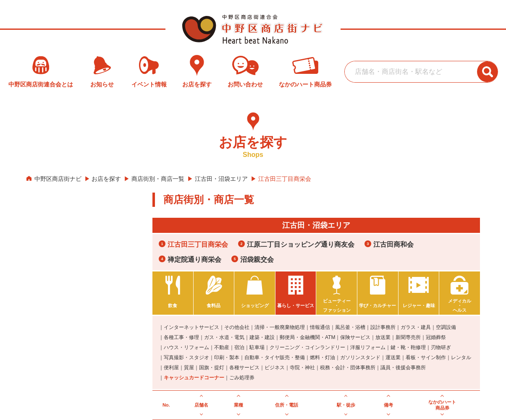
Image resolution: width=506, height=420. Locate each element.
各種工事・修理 (181, 337)
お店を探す (106, 179)
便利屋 (171, 368)
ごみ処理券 (242, 378)
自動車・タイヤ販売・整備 (275, 357)
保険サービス (355, 337)
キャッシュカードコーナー (194, 378)
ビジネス (275, 368)
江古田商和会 (393, 244)
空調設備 (446, 327)
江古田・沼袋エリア (221, 179)
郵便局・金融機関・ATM (307, 337)
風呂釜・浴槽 (350, 327)
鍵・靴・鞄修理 (408, 347)
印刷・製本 (227, 357)
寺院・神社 (302, 368)
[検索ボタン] (488, 72)
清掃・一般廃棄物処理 (280, 327)
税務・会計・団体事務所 (348, 368)
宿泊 (239, 347)
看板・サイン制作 (426, 357)
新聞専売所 (408, 337)
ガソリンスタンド (360, 357)
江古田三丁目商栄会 (198, 244)
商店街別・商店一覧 (158, 179)
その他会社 (237, 327)
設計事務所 (383, 327)
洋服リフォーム (368, 347)
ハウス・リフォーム (186, 347)
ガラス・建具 (416, 327)
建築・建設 (262, 337)
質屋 (189, 368)
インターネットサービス (191, 327)
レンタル (461, 357)
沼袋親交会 (257, 260)
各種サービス (244, 368)
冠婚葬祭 (436, 337)
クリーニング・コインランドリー (307, 347)
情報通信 (320, 327)
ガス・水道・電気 (224, 337)
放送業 (383, 337)
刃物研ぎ (441, 347)
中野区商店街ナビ (58, 179)
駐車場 (257, 347)
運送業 (393, 357)
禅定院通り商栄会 (194, 260)
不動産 (222, 347)
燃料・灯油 (322, 357)
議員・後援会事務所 (403, 368)
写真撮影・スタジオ (186, 357)
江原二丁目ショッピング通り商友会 (301, 244)
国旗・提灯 (212, 368)
